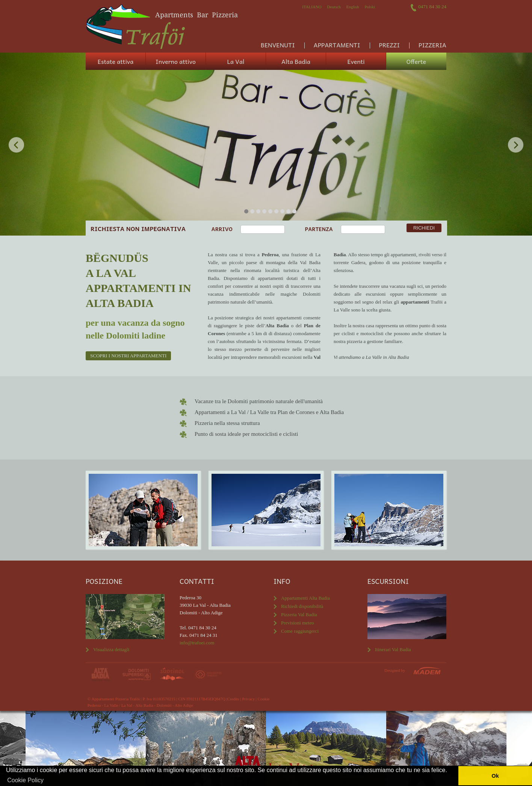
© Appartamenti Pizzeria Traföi (114, 699)
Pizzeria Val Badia (299, 614)
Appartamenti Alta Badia (305, 598)
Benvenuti (278, 45)
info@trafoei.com (197, 643)
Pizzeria (432, 45)
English (353, 7)
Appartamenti (337, 45)
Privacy (248, 699)
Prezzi (389, 45)
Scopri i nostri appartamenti (128, 356)
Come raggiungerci (300, 631)
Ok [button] (495, 776)
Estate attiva (116, 61)
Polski (370, 7)
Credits (233, 699)
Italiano (312, 7)
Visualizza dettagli (111, 649)
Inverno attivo (176, 61)
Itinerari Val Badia (393, 649)
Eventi (356, 61)
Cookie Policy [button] (25, 780)
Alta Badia (296, 61)
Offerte (416, 61)
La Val (236, 61)
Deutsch (334, 7)
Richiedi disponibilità (302, 606)
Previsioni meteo (298, 623)
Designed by (395, 670)
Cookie (264, 699)
